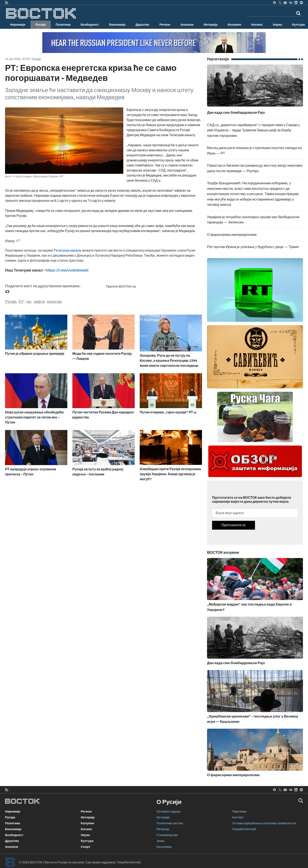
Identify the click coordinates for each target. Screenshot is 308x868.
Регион (165, 25)
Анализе (187, 25)
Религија (163, 829)
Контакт (238, 817)
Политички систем (170, 823)
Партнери (239, 811)
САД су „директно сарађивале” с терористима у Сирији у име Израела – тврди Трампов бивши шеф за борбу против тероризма (254, 130)
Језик (160, 841)
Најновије (18, 25)
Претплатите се (233, 525)
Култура (87, 841)
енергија (54, 302)
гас (29, 302)
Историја (163, 817)
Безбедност (90, 25)
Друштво (142, 25)
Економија (117, 25)
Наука (277, 25)
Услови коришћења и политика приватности (264, 823)
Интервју (211, 25)
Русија (41, 25)
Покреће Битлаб (244, 829)
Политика (63, 25)
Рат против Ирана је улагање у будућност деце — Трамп (253, 247)
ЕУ (21, 302)
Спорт (86, 847)
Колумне (234, 25)
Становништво (167, 835)
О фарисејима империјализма (232, 235)
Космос (257, 25)
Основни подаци (169, 811)
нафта (39, 302)
